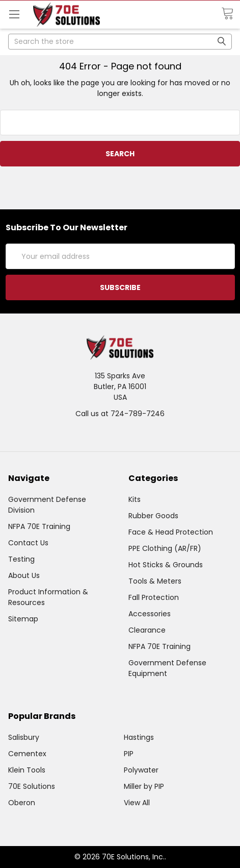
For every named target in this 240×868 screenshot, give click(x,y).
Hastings (139, 737)
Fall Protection (154, 597)
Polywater (141, 770)
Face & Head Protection (171, 532)
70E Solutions (32, 786)
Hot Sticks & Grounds (166, 565)
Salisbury (24, 737)
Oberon (22, 803)
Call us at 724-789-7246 (120, 414)
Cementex (27, 754)
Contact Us (28, 543)
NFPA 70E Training (39, 526)
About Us (24, 575)
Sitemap (23, 619)
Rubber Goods (153, 516)
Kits (135, 499)
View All (137, 803)
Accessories (150, 614)
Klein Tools (27, 770)
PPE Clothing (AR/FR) (165, 548)
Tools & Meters (155, 581)
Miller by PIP (144, 786)
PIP (129, 754)
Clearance (147, 630)
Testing (21, 559)
